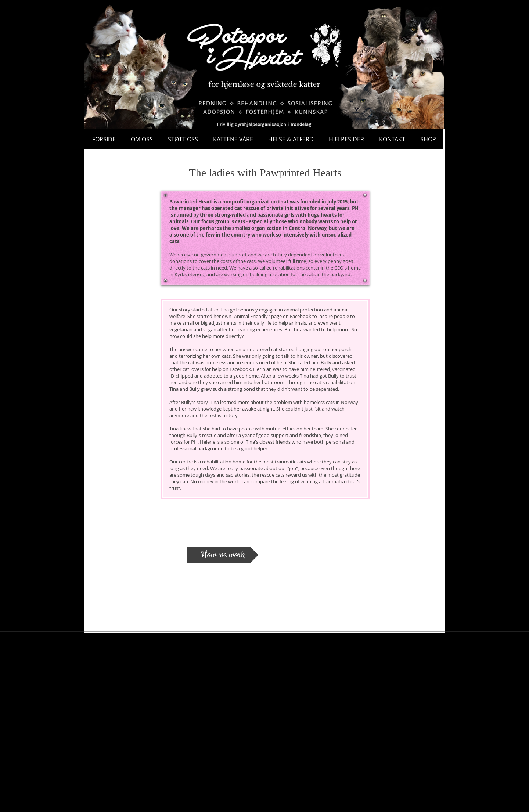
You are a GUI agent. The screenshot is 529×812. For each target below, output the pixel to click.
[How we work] (223, 555)
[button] (438, 64)
